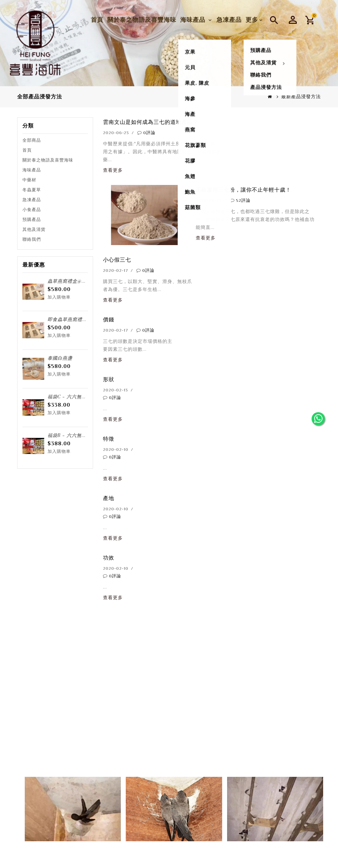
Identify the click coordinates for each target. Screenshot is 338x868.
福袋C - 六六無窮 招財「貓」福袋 (85, 397)
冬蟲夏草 (32, 190)
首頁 (97, 18)
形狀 (109, 379)
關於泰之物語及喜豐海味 (142, 18)
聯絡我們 (32, 239)
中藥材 (29, 180)
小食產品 (32, 210)
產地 (109, 498)
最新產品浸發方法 (301, 96)
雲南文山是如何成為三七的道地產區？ (151, 122)
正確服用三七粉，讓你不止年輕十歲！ (243, 190)
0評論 (149, 133)
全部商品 (32, 140)
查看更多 (113, 170)
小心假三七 (117, 260)
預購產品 (32, 219)
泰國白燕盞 (60, 358)
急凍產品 (229, 18)
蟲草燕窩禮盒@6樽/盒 (72, 281)
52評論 (243, 200)
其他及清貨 (34, 229)
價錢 (109, 320)
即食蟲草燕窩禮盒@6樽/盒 (77, 319)
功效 (109, 558)
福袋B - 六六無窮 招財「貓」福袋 (85, 435)
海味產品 (194, 18)
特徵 (109, 439)
